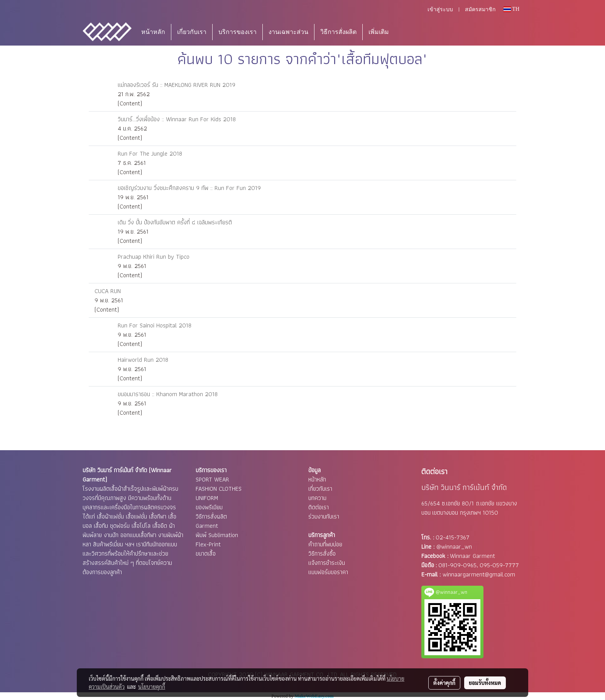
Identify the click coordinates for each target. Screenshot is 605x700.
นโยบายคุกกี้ (152, 686)
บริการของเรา (237, 32)
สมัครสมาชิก (480, 9)
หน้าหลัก (153, 32)
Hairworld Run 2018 (143, 360)
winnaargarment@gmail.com (479, 574)
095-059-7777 (499, 565)
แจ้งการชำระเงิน (327, 563)
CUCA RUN (108, 291)
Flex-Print (208, 544)
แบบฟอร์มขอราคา (328, 572)
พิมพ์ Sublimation (217, 535)
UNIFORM (207, 498)
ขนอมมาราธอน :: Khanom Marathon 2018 (168, 394)
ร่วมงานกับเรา (324, 516)
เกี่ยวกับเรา (192, 32)
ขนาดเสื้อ (206, 553)
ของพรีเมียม (209, 507)
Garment (207, 526)
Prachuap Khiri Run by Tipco (154, 257)
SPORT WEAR (212, 479)
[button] (406, 32)
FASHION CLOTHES (219, 489)
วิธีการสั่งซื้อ (322, 553)
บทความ (317, 498)
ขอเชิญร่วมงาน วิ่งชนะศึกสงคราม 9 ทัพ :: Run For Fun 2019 (189, 188)
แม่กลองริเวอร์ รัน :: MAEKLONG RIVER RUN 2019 (177, 85)
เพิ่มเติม (379, 32)
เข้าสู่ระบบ (440, 9)
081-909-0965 (457, 565)
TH (511, 9)
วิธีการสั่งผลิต (338, 32)
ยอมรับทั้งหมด (485, 683)
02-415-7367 (453, 537)
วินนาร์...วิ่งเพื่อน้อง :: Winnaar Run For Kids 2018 (177, 119)
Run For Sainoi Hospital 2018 (155, 325)
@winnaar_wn (454, 547)
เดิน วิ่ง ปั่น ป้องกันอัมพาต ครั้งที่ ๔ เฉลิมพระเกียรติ (175, 222)
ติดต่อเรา (319, 507)
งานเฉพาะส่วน (288, 32)
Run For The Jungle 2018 (150, 153)
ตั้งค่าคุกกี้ (444, 683)
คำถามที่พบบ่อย (325, 544)
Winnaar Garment (472, 556)
